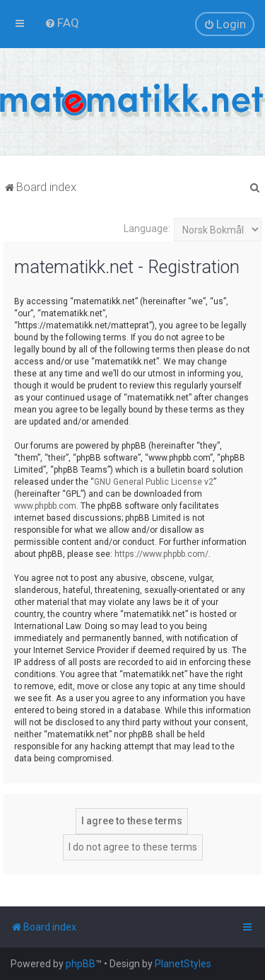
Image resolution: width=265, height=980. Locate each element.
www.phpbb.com (45, 506)
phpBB (81, 964)
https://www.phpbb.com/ (161, 554)
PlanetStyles (183, 964)
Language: (147, 229)
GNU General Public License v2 (154, 482)
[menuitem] (62, 23)
